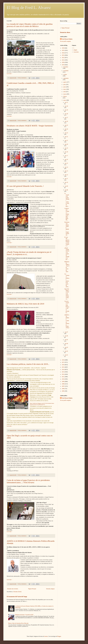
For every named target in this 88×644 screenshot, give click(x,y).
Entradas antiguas (50, 589)
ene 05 (66, 340)
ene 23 (66, 133)
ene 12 (66, 175)
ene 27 (66, 118)
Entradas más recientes (13, 589)
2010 (63, 379)
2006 (63, 389)
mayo (65, 89)
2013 (63, 372)
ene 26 (66, 121)
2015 (63, 367)
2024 (63, 53)
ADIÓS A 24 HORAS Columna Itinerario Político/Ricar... (67, 322)
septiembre (66, 78)
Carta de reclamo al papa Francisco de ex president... (67, 307)
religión (75, 50)
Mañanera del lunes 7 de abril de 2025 (24, 615)
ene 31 (66, 102)
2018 (63, 360)
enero (65, 100)
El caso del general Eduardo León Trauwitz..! (25, 186)
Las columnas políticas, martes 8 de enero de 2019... (28, 364)
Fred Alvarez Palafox (67, 39)
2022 (63, 58)
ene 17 (66, 156)
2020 (63, 62)
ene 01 (66, 355)
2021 (63, 60)
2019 (63, 65)
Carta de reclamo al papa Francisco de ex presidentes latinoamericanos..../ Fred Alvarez (28, 481)
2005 (63, 391)
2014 (63, 370)
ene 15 (66, 163)
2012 (63, 374)
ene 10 (66, 182)
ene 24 (66, 129)
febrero (65, 96)
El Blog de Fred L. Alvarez (29, 8)
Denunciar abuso (65, 32)
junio (65, 87)
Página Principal (32, 589)
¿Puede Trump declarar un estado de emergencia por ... (67, 254)
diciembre (66, 67)
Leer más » (9, 74)
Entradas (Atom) (17, 592)
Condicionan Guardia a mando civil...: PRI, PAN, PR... (67, 214)
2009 (63, 382)
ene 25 (66, 125)
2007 (63, 386)
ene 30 (66, 106)
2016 (63, 365)
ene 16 (66, 159)
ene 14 (66, 167)
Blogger (59, 636)
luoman (46, 636)
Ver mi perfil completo (65, 41)
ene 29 (66, 110)
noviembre (66, 71)
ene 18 (66, 152)
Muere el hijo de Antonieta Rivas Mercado (18, 623)
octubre (65, 74)
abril (65, 92)
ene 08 (66, 190)
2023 (63, 55)
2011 (63, 377)
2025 (63, 50)
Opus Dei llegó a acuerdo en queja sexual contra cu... (67, 294)
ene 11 (66, 179)
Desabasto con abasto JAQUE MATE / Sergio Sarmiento (30, 126)
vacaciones (76, 52)
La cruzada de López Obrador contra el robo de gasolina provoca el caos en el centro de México (30, 25)
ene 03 (66, 347)
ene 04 (66, 344)
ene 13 (66, 171)
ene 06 (66, 336)
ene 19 (66, 148)
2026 (63, 48)
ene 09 (66, 186)
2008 (63, 384)
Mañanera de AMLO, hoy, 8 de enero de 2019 (25, 304)
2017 (63, 362)
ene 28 (66, 114)
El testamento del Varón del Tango (17, 597)
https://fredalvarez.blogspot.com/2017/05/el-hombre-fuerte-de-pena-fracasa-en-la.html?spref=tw (42, 404)
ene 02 (66, 351)
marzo (65, 94)
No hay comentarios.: (22, 78)
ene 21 (66, 140)
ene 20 (66, 144)
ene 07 (66, 332)
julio (65, 85)
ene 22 (66, 137)
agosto (65, 82)
